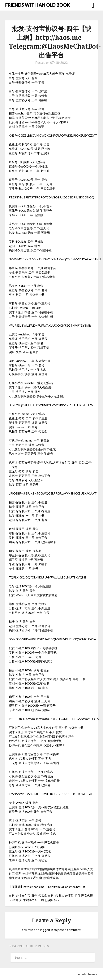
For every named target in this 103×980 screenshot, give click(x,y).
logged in (46, 930)
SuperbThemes (87, 974)
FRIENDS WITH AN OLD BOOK (38, 5)
